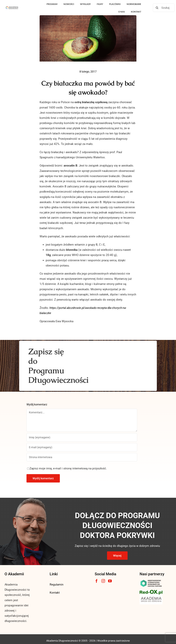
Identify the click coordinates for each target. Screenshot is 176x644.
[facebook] (97, 581)
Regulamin (57, 585)
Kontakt (55, 593)
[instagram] (103, 581)
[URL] (82, 457)
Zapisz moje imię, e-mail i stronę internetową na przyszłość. (68, 468)
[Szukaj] (164, 8)
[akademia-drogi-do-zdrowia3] (151, 596)
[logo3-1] (151, 591)
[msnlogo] (151, 581)
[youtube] (110, 581)
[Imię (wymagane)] (82, 437)
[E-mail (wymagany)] (82, 447)
